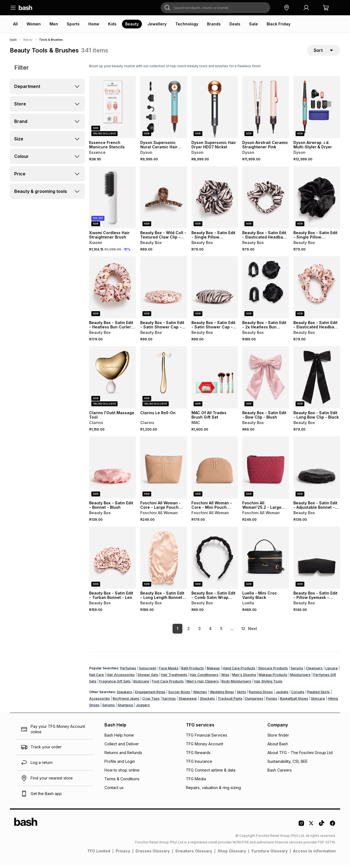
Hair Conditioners (204, 677)
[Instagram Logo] (301, 828)
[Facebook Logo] (332, 828)
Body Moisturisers (236, 684)
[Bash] (13, 40)
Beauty (132, 24)
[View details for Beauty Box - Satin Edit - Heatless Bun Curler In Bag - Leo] (113, 290)
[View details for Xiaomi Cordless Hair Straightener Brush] (113, 200)
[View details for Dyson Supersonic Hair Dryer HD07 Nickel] (215, 110)
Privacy (123, 854)
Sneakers (125, 695)
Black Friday (278, 24)
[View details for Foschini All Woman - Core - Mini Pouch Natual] (215, 470)
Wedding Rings (222, 695)
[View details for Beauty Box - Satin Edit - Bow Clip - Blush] (266, 380)
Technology (187, 24)
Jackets (282, 695)
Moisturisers (300, 677)
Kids (112, 24)
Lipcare (332, 671)
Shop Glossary (232, 854)
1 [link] (168, 631)
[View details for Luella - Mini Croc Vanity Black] (266, 560)
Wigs (225, 677)
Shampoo (125, 708)
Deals (235, 24)
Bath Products (193, 671)
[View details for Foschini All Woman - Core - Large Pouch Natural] (164, 470)
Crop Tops (151, 701)
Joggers (143, 708)
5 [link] (212, 631)
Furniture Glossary (270, 854)
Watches (200, 695)
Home (94, 24)
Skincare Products (273, 671)
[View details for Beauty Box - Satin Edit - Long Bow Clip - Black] (317, 380)
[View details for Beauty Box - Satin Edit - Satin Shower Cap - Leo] (164, 290)
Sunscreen (148, 671)
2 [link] (179, 631)
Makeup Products (273, 677)
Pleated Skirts (318, 695)
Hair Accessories (121, 677)
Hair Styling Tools (268, 684)
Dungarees (254, 701)
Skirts (241, 695)
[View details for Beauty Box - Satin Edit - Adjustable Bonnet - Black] (317, 470)
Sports (73, 24)
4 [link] (201, 631)
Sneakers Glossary (194, 854)
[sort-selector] (324, 52)
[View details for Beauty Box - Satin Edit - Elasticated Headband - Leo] (317, 290)
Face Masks (169, 671)
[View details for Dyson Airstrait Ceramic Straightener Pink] (266, 110)
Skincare (318, 701)
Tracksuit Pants (230, 701)
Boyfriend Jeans (126, 701)
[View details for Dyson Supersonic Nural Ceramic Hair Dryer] (164, 110)
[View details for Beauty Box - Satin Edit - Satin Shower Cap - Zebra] (215, 290)
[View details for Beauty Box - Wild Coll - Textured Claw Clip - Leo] (164, 200)
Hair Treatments (174, 677)
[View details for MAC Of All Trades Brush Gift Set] (215, 380)
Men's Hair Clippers (203, 684)
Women (34, 24)
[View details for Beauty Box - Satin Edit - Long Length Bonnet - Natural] (164, 560)
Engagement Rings (150, 695)
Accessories (100, 701)
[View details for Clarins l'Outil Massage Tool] (113, 380)
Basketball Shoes (294, 701)
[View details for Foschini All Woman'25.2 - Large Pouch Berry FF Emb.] (266, 470)
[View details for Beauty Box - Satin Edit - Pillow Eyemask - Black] (317, 560)
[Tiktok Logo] (322, 828)
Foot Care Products (168, 684)
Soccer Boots (179, 695)
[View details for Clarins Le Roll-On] (164, 380)
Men (54, 24)
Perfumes (128, 671)
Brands (214, 24)
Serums (297, 671)
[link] (253, 631)
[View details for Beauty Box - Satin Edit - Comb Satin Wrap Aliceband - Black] (215, 560)
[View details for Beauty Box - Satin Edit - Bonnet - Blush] (113, 470)
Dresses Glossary (153, 854)
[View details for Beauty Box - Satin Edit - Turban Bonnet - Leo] (113, 560)
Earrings (169, 701)
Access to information (314, 854)
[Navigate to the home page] (25, 8)
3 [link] (190, 631)
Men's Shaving (244, 677)
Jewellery (157, 24)
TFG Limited (99, 854)
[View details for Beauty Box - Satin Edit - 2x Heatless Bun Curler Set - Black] (266, 290)
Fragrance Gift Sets (115, 684)
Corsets (298, 695)
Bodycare (141, 684)
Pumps (272, 701)
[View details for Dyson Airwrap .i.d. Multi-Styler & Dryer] (317, 110)
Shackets (207, 701)
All (15, 24)
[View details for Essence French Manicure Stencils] (113, 110)
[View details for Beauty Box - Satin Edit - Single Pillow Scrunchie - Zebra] (215, 200)
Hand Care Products (239, 671)
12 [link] (234, 631)
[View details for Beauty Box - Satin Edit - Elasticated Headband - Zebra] (266, 200)
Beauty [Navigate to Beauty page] (28, 40)
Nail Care (97, 677)
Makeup (213, 671)
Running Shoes (261, 695)
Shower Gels (148, 677)
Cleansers (314, 671)
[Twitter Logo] (311, 828)
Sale (253, 24)
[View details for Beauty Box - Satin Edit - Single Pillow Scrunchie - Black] (317, 200)
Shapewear (188, 701)
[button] (287, 8)
